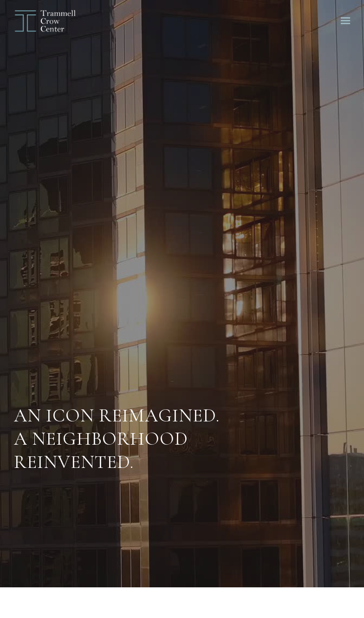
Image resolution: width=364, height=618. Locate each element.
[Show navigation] (343, 21)
